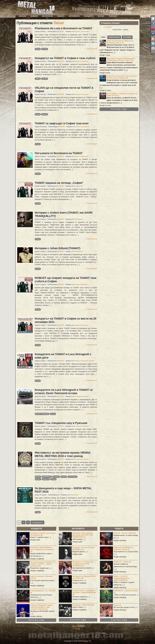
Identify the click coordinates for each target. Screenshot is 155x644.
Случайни (127, 37)
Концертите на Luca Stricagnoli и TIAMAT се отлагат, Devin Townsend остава (64, 391)
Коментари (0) (92, 49)
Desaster (56, 477)
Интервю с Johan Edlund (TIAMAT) (57, 248)
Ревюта (61, 16)
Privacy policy (77, 626)
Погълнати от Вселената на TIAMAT (59, 153)
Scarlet (109, 27)
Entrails (64, 477)
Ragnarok (46, 479)
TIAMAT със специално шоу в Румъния (61, 423)
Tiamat (38, 49)
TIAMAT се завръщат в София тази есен (62, 123)
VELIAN (45, 49)
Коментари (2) (92, 144)
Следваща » (37, 522)
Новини (34, 16)
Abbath (38, 477)
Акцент (77, 61)
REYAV (62, 31)
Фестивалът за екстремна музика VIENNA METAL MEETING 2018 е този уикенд (63, 454)
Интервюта (74, 16)
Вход (77, 629)
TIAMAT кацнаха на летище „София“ (59, 183)
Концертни (84, 61)
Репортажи (85, 31)
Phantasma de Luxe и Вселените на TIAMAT (64, 28)
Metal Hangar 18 (84, 641)
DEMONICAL (47, 477)
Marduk (38, 479)
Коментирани (114, 37)
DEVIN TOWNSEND (42, 414)
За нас (101, 16)
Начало (22, 16)
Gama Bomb (72, 477)
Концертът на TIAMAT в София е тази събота (65, 58)
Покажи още (119, 109)
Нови (103, 37)
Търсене (113, 16)
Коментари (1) (92, 173)
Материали (48, 16)
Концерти (89, 16)
